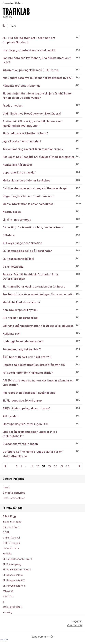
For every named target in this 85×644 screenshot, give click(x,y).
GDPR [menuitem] (6, 532)
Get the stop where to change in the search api (42, 188)
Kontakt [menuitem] (7, 554)
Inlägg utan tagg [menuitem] (12, 522)
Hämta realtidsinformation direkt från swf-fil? (42, 365)
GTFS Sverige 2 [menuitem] (11, 543)
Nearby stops (42, 212)
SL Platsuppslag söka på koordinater (42, 251)
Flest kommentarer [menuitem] (14, 498)
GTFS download (42, 266)
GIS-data (42, 235)
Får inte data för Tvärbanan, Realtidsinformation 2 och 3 (42, 60)
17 (38, 466)
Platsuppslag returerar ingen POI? (42, 424)
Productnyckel (42, 105)
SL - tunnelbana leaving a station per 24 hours (42, 286)
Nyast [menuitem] (6, 487)
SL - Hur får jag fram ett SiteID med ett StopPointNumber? (42, 40)
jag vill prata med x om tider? (42, 141)
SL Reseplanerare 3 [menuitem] (14, 586)
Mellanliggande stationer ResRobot (42, 180)
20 (56, 466)
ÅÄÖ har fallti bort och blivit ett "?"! (42, 357)
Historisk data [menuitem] (11, 548)
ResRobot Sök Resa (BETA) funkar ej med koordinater (42, 157)
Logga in (77, 621)
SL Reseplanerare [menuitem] (13, 575)
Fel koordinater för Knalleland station (42, 372)
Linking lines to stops (42, 219)
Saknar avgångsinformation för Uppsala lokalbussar (42, 326)
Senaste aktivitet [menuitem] (14, 493)
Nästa (80, 466)
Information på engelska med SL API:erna (42, 70)
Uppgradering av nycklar (42, 172)
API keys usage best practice (42, 243)
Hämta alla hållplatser (42, 164)
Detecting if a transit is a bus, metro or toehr (42, 227)
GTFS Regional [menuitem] (11, 538)
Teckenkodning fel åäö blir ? (42, 349)
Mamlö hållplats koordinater (42, 302)
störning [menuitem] (7, 612)
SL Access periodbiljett (42, 259)
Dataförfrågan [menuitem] (11, 527)
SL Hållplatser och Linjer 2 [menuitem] (18, 559)
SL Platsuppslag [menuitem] (12, 564)
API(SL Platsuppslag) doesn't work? (42, 408)
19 (50, 466)
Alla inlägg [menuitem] (9, 516)
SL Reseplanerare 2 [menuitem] (14, 580)
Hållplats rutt (42, 333)
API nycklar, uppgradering (42, 318)
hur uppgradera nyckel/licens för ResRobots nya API (42, 78)
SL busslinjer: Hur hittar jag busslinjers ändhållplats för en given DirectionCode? (42, 95)
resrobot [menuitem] (8, 596)
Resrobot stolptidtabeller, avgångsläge (42, 393)
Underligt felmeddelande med (42, 341)
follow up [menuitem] (8, 591)
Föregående (5, 466)
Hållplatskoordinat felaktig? (42, 85)
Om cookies (75, 625)
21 (62, 466)
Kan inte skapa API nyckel (42, 310)
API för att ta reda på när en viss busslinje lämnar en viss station (42, 382)
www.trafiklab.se (13, 3)
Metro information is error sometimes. (42, 204)
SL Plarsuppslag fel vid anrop (42, 400)
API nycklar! (42, 416)
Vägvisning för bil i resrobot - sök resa (42, 196)
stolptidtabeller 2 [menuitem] (12, 607)
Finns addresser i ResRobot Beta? (42, 133)
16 (32, 466)
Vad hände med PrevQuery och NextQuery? (42, 113)
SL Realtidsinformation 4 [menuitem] (17, 570)
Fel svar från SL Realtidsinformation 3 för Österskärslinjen (42, 276)
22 (67, 466)
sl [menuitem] (3, 602)
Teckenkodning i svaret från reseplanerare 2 (42, 149)
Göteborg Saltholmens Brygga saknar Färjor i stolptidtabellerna (42, 454)
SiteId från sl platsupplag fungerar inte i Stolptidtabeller (42, 434)
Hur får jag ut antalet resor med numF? (42, 50)
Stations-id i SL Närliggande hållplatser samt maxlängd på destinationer (42, 123)
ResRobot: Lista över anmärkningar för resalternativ (42, 294)
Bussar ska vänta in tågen (42, 444)
